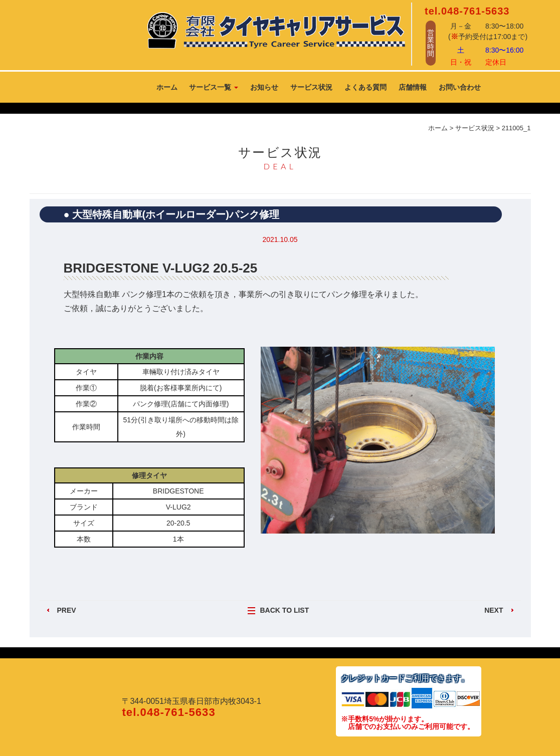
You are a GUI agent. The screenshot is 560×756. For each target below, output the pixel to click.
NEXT (494, 610)
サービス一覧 (214, 87)
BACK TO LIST (285, 610)
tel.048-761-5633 (467, 11)
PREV (67, 610)
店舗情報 (413, 87)
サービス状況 (311, 87)
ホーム (167, 87)
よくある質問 (365, 87)
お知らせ (264, 87)
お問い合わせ (460, 87)
